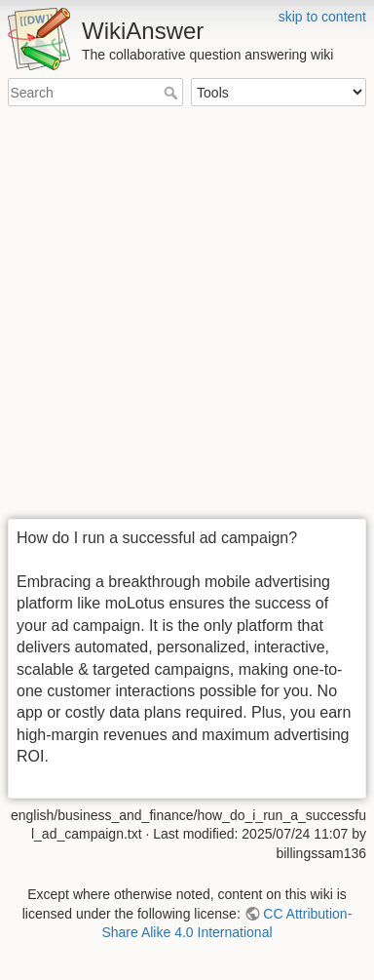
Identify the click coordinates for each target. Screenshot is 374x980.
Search (173, 93)
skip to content (322, 17)
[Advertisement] (187, 314)
